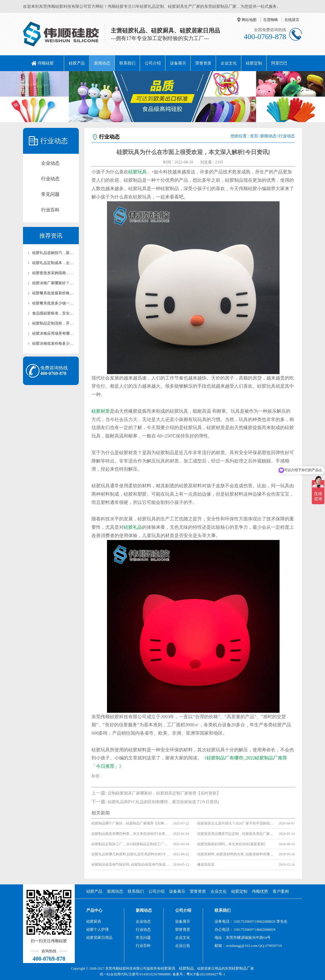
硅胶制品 (186, 968)
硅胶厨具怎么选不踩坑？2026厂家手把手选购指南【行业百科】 (236, 823)
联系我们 (127, 63)
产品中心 (94, 910)
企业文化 (229, 63)
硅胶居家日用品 (99, 938)
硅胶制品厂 (241, 968)
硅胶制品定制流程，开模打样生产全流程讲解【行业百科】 (54, 323)
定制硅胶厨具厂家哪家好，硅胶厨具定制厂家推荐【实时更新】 (164, 793)
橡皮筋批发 (206, 865)
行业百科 (50, 210)
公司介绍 (153, 63)
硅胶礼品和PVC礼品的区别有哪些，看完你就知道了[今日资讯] (164, 802)
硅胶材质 (101, 411)
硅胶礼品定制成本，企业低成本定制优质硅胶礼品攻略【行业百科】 (54, 263)
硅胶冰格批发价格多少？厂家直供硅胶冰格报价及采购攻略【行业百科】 (54, 343)
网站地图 (249, 20)
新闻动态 (102, 63)
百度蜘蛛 (271, 20)
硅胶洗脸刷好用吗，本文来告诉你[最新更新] (231, 844)
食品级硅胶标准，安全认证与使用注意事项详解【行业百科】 (54, 313)
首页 (254, 136)
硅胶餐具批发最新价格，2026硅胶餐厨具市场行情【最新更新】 (54, 293)
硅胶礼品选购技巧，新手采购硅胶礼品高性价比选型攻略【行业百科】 (54, 253)
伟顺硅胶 (46, 63)
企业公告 (183, 946)
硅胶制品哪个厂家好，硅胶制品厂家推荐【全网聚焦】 (130, 823)
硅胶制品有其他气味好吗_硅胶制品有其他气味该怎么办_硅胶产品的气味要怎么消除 (130, 865)
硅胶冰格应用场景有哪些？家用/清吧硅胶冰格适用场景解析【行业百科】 (54, 333)
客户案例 (281, 891)
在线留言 (292, 20)
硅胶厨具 (94, 921)
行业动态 (50, 179)
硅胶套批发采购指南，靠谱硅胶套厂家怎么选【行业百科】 (54, 273)
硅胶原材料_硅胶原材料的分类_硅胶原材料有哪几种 (236, 854)
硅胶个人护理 (97, 929)
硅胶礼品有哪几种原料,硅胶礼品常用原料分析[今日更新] (130, 854)
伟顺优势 (260, 891)
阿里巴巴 (279, 63)
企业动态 (50, 163)
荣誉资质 (203, 63)
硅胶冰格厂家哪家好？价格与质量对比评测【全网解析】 (54, 283)
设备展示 (178, 63)
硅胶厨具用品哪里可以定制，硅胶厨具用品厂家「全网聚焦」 (236, 834)
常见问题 (50, 194)
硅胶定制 (254, 63)
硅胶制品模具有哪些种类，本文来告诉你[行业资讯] (130, 834)
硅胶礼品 (133, 527)
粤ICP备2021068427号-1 (206, 974)
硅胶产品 (77, 63)
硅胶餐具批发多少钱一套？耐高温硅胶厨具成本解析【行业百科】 (54, 303)
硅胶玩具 (137, 172)
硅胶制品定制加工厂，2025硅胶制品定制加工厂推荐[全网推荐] (130, 844)
